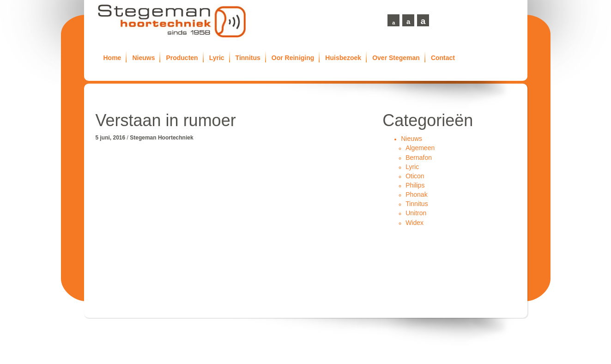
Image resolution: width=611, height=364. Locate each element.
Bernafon (419, 158)
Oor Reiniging (293, 58)
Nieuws (143, 58)
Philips (415, 185)
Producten (182, 58)
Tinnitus (248, 58)
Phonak (416, 194)
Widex (414, 223)
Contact (443, 58)
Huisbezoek (343, 58)
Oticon (415, 176)
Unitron (416, 213)
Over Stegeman (396, 58)
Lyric (217, 58)
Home (112, 58)
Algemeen (420, 148)
